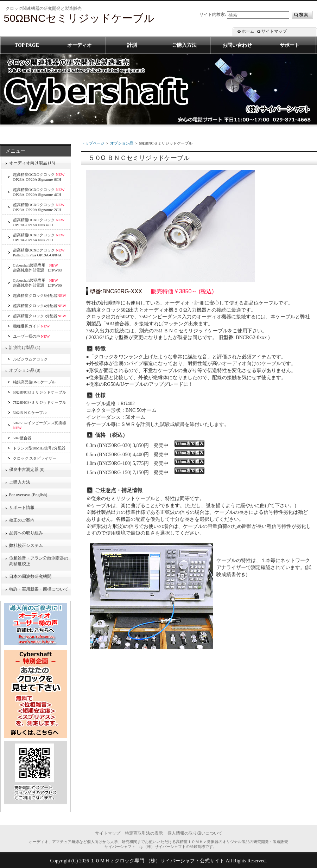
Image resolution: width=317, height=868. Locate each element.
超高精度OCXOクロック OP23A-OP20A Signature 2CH (39, 207)
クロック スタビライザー (35, 458)
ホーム (248, 31)
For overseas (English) (28, 495)
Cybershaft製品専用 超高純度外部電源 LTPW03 (37, 268)
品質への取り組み (26, 533)
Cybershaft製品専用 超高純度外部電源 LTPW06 (37, 283)
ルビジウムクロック (30, 359)
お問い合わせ (237, 45)
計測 (132, 45)
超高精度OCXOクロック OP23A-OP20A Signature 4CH (39, 192)
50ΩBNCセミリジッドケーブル (40, 392)
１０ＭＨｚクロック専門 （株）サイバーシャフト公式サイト (157, 861)
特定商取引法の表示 (144, 833)
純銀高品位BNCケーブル (34, 382)
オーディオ (80, 45)
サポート (290, 45)
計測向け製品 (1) (25, 347)
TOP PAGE (27, 45)
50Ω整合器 (22, 438)
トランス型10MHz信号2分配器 (39, 448)
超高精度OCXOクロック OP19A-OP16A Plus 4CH (39, 222)
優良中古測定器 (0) (27, 470)
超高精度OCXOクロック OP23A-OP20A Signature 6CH (39, 177)
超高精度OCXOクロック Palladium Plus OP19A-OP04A (39, 253)
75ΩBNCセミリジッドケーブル (40, 402)
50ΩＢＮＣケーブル (30, 413)
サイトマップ (274, 31)
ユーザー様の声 (31, 336)
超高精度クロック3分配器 (40, 316)
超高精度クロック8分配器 (40, 295)
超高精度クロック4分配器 (40, 306)
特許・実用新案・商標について (39, 589)
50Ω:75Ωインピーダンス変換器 (40, 425)
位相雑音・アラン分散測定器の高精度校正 (39, 561)
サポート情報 (22, 508)
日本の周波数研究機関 (30, 576)
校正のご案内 (22, 520)
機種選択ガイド (31, 326)
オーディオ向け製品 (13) (32, 163)
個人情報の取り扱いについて (195, 833)
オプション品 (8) (25, 370)
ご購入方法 (20, 482)
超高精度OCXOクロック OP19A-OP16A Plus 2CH (39, 237)
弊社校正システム (28, 545)
